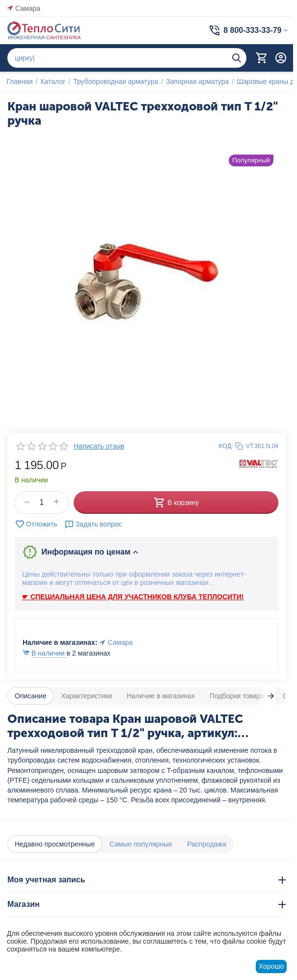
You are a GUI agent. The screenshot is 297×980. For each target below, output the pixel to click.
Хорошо (271, 966)
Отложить (36, 524)
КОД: (226, 446)
